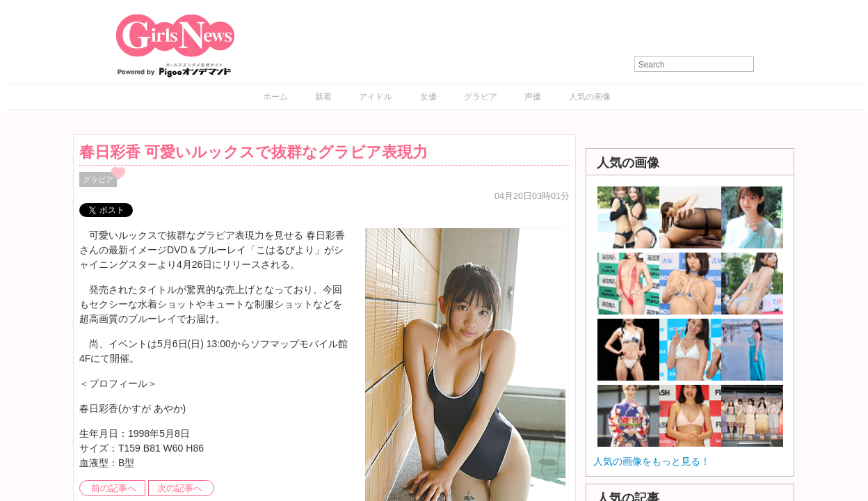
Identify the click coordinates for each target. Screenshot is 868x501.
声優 (533, 97)
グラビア (481, 97)
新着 (323, 97)
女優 (428, 97)
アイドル (376, 97)
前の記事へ (114, 488)
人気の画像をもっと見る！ (652, 461)
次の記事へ (180, 488)
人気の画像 (590, 97)
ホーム (275, 97)
